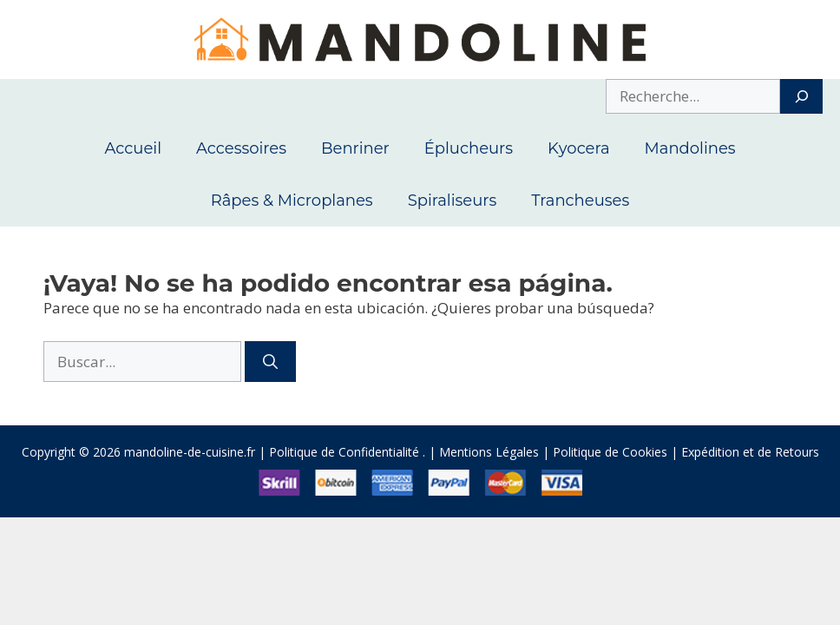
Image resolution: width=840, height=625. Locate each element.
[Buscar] (270, 362)
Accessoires (241, 148)
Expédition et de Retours (750, 452)
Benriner (355, 148)
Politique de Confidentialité (344, 452)
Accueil (133, 148)
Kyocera (579, 148)
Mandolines (690, 148)
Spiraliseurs (453, 201)
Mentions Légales (489, 452)
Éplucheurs (469, 148)
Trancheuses (580, 201)
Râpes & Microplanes (292, 201)
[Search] (801, 96)
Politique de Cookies (610, 452)
